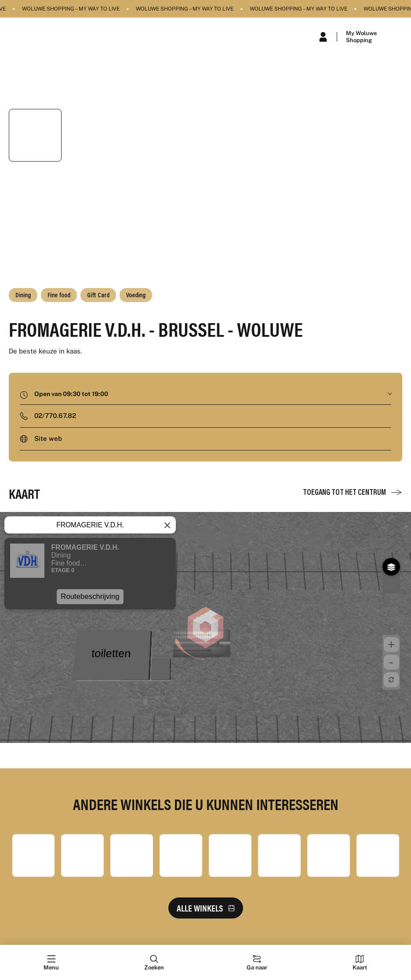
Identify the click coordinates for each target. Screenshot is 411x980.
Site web (48, 438)
